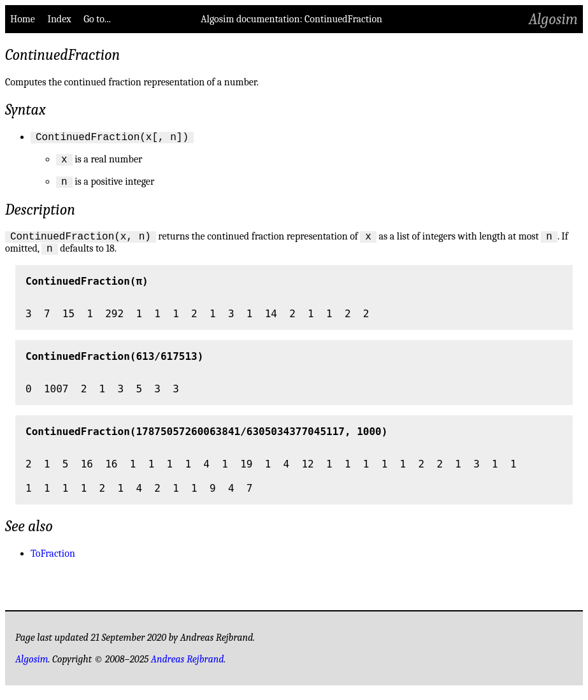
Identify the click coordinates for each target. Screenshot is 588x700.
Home (23, 19)
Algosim (553, 19)
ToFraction (53, 563)
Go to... (97, 19)
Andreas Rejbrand (188, 669)
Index (59, 19)
